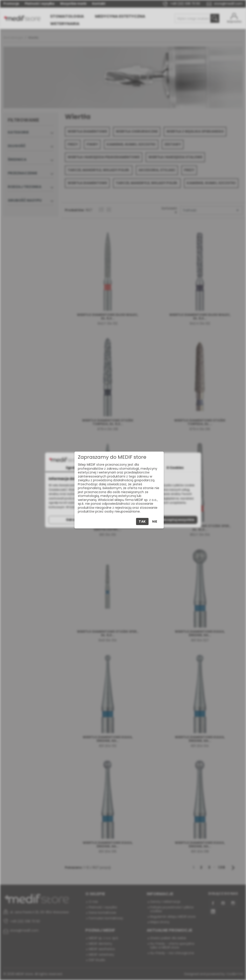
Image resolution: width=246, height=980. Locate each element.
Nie (155, 521)
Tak (142, 521)
